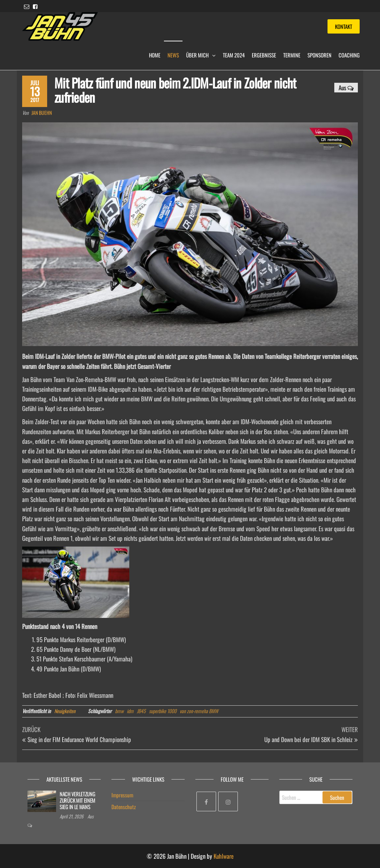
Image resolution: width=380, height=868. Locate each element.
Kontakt (344, 26)
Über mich (197, 55)
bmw (119, 711)
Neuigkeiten (65, 711)
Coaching (349, 55)
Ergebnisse (264, 55)
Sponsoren (319, 55)
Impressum (122, 795)
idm (130, 711)
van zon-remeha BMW (199, 711)
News (173, 55)
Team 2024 (234, 55)
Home (155, 55)
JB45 (141, 711)
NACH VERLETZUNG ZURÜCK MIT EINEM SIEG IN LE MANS (77, 800)
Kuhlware (224, 856)
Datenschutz (124, 807)
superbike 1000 (163, 711)
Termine (292, 55)
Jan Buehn (42, 113)
